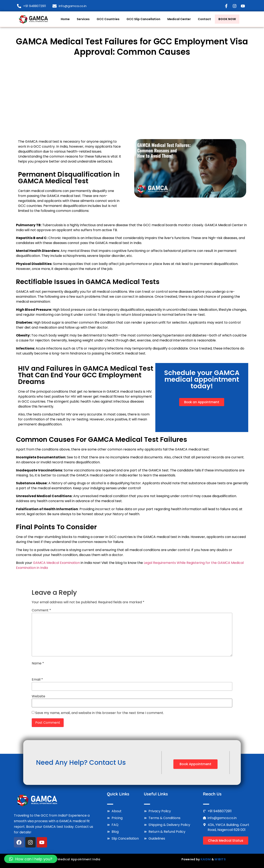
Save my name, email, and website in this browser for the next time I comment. (100, 713)
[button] (31, 859)
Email (37, 680)
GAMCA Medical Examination (56, 563)
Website (38, 696)
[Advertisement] (132, 98)
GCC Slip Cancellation (142, 19)
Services (82, 19)
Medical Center (177, 19)
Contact (203, 19)
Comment (41, 610)
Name (38, 663)
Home (64, 19)
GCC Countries (106, 19)
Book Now (227, 19)
